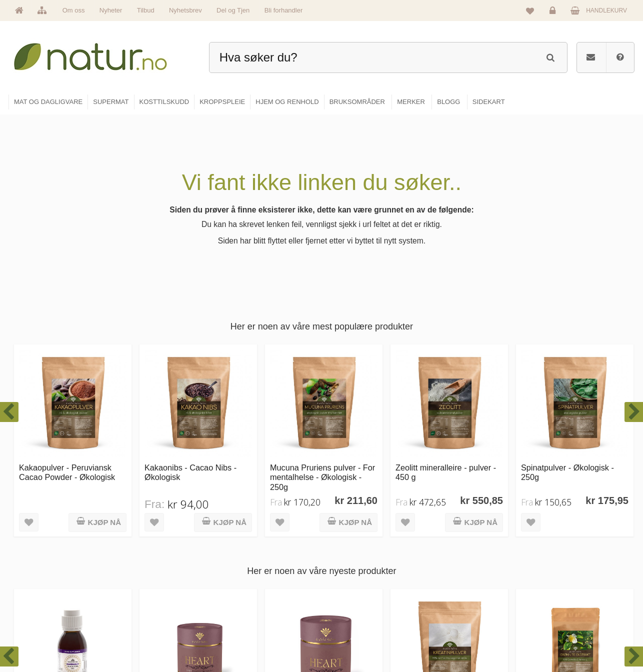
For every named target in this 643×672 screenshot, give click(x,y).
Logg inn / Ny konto (567, 549)
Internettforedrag (463, 592)
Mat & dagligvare (357, 549)
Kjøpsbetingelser (564, 613)
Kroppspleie (350, 613)
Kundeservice (560, 592)
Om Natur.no (245, 570)
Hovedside (243, 549)
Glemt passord (561, 570)
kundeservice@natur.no (108, 607)
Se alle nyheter (248, 613)
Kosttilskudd (351, 592)
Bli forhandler (284, 10)
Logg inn (554, 13)
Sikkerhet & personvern (573, 635)
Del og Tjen (233, 10)
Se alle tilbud (246, 635)
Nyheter (111, 10)
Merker (238, 592)
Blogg (448, 549)
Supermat (347, 570)
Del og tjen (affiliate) (467, 613)
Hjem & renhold (355, 635)
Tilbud (146, 10)
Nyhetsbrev (185, 10)
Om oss (74, 10)
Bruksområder (459, 570)
